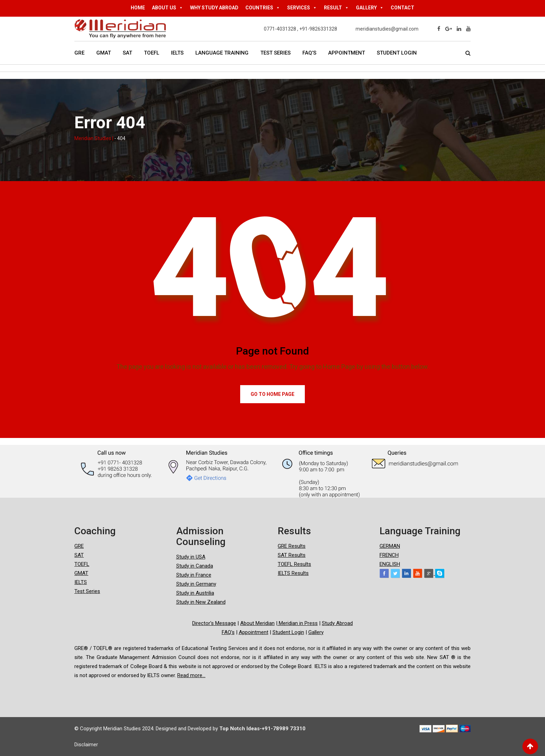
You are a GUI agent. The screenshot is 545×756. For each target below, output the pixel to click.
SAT (127, 53)
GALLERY (370, 8)
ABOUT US (168, 8)
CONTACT (402, 8)
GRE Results (292, 546)
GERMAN (390, 546)
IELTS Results (293, 573)
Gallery (316, 632)
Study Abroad (337, 623)
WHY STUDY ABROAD (214, 8)
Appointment (347, 53)
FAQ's (228, 632)
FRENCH (389, 555)
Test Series (275, 53)
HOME (138, 8)
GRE (79, 53)
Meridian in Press (298, 623)
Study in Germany (196, 584)
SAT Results (292, 555)
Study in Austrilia (195, 593)
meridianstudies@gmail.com (387, 29)
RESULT (336, 8)
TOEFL (152, 53)
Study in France (194, 575)
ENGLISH (390, 564)
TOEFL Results (294, 564)
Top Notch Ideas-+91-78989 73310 (262, 729)
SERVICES (302, 8)
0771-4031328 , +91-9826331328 (300, 29)
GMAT (104, 53)
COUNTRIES (263, 8)
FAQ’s (309, 53)
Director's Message (214, 623)
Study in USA (191, 557)
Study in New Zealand (201, 602)
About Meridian (257, 623)
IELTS (177, 53)
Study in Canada (195, 566)
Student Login (397, 53)
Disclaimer (86, 745)
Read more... (191, 675)
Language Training (222, 53)
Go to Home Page (272, 394)
